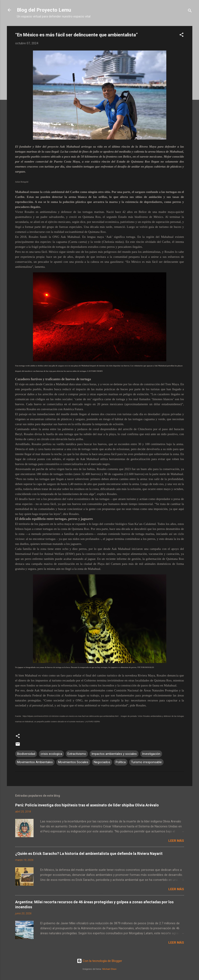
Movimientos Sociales (73, 762)
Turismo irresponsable (146, 762)
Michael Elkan (109, 969)
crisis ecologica (51, 754)
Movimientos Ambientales (35, 762)
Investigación (151, 754)
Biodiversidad (26, 754)
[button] (181, 35)
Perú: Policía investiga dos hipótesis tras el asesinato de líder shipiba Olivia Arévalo (87, 805)
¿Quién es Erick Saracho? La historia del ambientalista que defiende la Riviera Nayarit (89, 853)
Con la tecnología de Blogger (99, 961)
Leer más (176, 841)
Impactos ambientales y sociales (114, 754)
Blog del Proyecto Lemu (44, 10)
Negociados (102, 762)
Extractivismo (77, 754)
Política (121, 762)
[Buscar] (190, 11)
